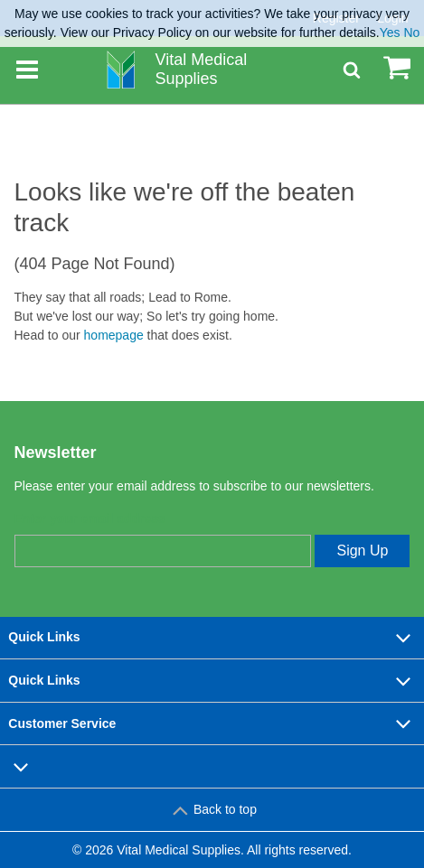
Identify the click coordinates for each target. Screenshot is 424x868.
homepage (114, 335)
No (411, 33)
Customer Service (212, 723)
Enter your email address (90, 518)
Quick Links (212, 638)
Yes (390, 33)
